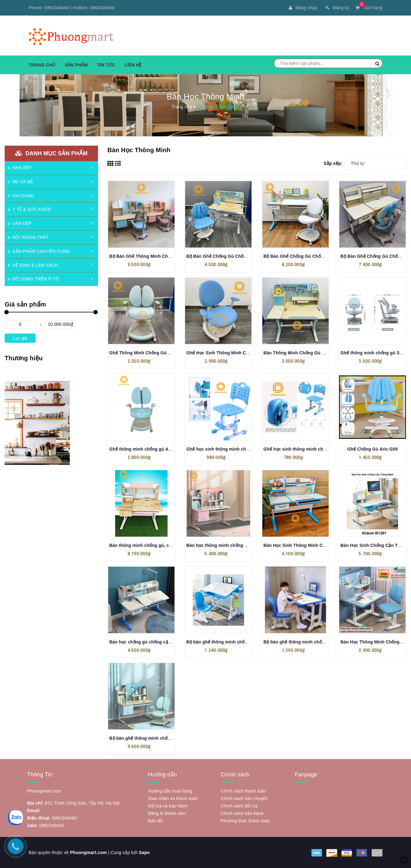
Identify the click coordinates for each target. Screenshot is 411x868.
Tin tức (106, 65)
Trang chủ (42, 65)
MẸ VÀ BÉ (20, 182)
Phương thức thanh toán (245, 821)
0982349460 (57, 8)
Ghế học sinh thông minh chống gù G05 (305, 449)
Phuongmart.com (89, 852)
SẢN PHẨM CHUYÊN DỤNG (39, 251)
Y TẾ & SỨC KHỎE (29, 209)
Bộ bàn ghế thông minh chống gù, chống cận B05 (239, 642)
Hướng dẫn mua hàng (170, 791)
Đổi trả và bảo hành (168, 806)
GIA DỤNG (21, 196)
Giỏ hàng (369, 8)
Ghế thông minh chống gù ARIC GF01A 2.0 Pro (158, 449)
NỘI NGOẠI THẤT (28, 237)
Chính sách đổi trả (239, 806)
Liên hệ (133, 65)
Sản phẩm (76, 65)
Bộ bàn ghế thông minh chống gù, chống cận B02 (315, 642)
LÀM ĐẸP (20, 223)
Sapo (144, 852)
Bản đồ (155, 821)
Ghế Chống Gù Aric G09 (373, 449)
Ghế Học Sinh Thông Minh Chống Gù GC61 (232, 353)
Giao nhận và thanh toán (173, 798)
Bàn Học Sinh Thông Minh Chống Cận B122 (309, 545)
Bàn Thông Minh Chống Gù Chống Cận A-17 (310, 353)
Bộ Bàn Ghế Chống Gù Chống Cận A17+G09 (233, 256)
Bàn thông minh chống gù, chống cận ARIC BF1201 (163, 545)
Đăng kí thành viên (167, 813)
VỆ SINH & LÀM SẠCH (33, 265)
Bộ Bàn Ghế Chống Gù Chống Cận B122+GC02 (313, 256)
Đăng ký (337, 8)
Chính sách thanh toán (243, 791)
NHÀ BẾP (20, 168)
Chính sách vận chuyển (244, 798)
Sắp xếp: (333, 163)
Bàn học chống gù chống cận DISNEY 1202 (154, 642)
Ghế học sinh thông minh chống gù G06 (228, 449)
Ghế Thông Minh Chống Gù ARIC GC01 (150, 353)
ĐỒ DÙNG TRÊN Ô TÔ (33, 279)
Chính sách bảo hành (242, 813)
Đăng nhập (303, 8)
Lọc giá (20, 338)
